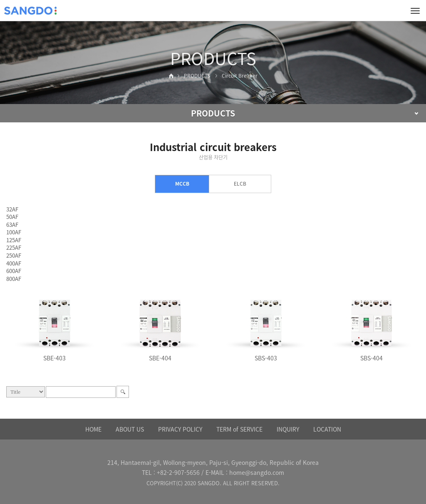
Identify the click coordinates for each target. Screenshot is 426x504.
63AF (12, 225)
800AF (14, 279)
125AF (14, 240)
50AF (12, 217)
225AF (14, 247)
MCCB (182, 184)
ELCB (240, 184)
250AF (14, 255)
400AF (14, 263)
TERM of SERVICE (239, 429)
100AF (14, 232)
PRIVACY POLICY (180, 429)
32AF (12, 209)
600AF (14, 271)
